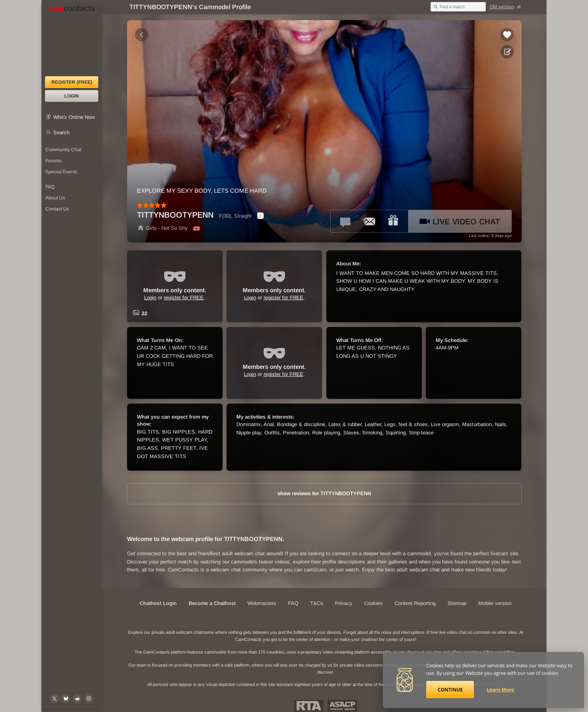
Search (61, 132)
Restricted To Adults (309, 706)
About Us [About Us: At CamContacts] (55, 198)
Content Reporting (415, 603)
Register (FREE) (72, 82)
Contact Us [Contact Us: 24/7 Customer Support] (57, 209)
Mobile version (495, 603)
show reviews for (324, 493)
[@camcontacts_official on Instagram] (89, 699)
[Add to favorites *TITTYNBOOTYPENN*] (507, 35)
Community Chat (63, 150)
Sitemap (457, 603)
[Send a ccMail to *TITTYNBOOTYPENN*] (369, 221)
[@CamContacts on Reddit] (77, 699)
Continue (450, 690)
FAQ (293, 603)
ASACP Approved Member (342, 706)
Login (72, 96)
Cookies (374, 603)
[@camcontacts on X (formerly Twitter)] (54, 699)
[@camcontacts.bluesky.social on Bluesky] (66, 699)
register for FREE (184, 298)
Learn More (501, 690)
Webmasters (262, 603)
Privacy (344, 603)
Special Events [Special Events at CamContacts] (61, 172)
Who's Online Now (74, 117)
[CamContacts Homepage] (72, 39)
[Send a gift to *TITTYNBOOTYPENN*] (393, 221)
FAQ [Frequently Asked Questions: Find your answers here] (50, 187)
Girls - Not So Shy (162, 228)
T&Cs (317, 603)
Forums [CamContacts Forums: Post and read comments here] (53, 161)
